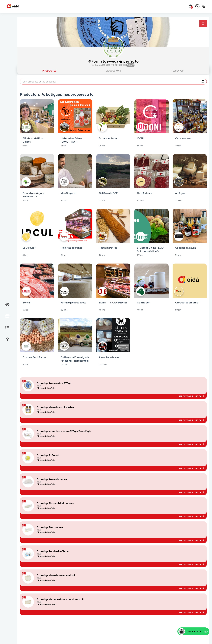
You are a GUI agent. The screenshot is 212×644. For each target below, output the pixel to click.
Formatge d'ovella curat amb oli (56, 575)
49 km (64, 200)
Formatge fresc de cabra (52, 479)
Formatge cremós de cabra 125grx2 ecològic (64, 431)
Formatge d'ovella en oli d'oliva (55, 407)
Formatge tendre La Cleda (53, 551)
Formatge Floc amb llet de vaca (55, 503)
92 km (26, 365)
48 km (140, 310)
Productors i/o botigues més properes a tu (57, 94)
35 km (140, 146)
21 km (63, 146)
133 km (140, 200)
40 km (178, 146)
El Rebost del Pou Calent (47, 388)
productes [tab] (49, 71)
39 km (64, 310)
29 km (102, 146)
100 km (64, 365)
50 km (178, 310)
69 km (102, 200)
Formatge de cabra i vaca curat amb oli (60, 599)
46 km (102, 310)
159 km (179, 200)
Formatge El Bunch (48, 455)
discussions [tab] (113, 71)
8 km (63, 255)
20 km (102, 255)
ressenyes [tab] (177, 71)
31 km (178, 255)
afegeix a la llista (191, 396)
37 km (26, 310)
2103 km (103, 365)
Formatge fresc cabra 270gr (54, 383)
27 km (140, 255)
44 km (26, 200)
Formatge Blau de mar (50, 527)
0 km (25, 146)
